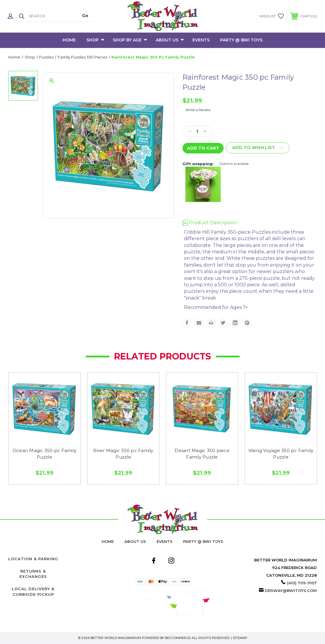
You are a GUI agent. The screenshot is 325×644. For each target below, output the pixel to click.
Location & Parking (33, 559)
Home (69, 40)
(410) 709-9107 (302, 583)
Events (201, 40)
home (108, 541)
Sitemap (240, 638)
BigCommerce (178, 638)
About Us (170, 40)
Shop (95, 40)
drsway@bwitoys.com (291, 591)
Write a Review (198, 110)
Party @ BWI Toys (241, 40)
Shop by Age (130, 40)
